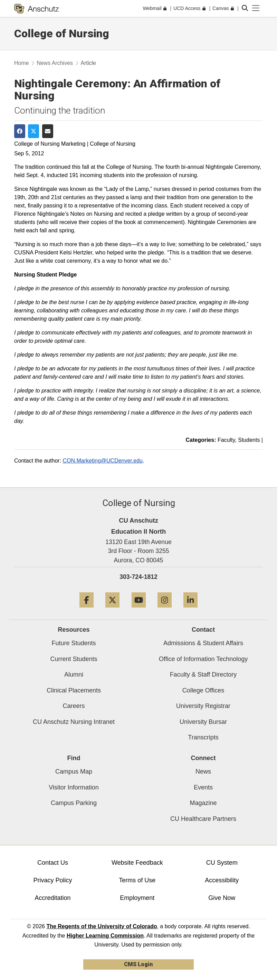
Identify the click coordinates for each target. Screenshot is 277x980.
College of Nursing (62, 33)
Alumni (74, 675)
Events (203, 787)
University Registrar (203, 706)
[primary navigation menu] (256, 8)
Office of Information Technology (203, 659)
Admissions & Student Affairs (203, 643)
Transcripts (203, 737)
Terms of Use (137, 880)
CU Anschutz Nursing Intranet (74, 722)
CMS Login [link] (138, 964)
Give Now (222, 898)
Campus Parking (74, 803)
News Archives (55, 63)
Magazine (203, 803)
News (203, 772)
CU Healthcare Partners (203, 819)
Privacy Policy (52, 880)
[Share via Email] (48, 131)
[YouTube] (139, 610)
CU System (222, 863)
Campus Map (74, 772)
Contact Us (53, 863)
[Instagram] (165, 610)
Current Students (74, 659)
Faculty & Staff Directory (203, 675)
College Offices (203, 690)
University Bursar (203, 722)
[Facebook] (87, 610)
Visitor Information (74, 787)
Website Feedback (137, 863)
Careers (74, 706)
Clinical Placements (74, 690)
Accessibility (222, 880)
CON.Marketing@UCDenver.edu (103, 461)
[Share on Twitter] (34, 131)
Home (22, 63)
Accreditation (52, 898)
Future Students (74, 643)
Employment (137, 898)
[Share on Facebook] (20, 131)
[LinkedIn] (190, 610)
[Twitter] (112, 610)
